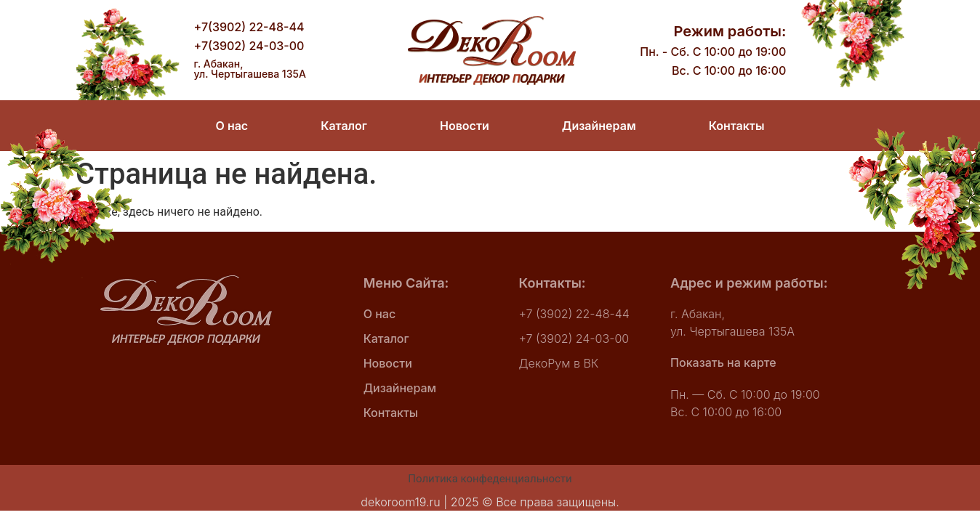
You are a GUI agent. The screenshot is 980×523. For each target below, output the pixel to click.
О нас (232, 126)
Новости (465, 126)
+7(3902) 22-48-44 (249, 27)
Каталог (344, 126)
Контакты (737, 126)
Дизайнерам (599, 126)
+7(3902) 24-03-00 (249, 46)
